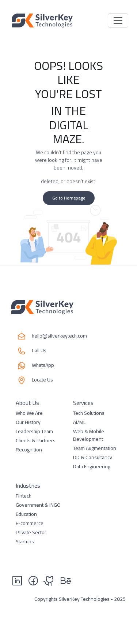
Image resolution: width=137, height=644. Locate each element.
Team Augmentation (95, 448)
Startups (25, 541)
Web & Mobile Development (89, 435)
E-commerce (30, 523)
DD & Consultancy (93, 457)
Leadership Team (34, 431)
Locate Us (42, 380)
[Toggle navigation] (118, 21)
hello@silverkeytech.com (59, 336)
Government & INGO (38, 505)
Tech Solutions (89, 413)
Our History (28, 422)
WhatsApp (43, 366)
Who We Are (29, 413)
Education (26, 514)
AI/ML (79, 422)
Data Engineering (92, 466)
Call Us (39, 351)
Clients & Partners (36, 440)
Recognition (29, 450)
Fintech (24, 496)
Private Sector (31, 532)
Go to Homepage (69, 198)
